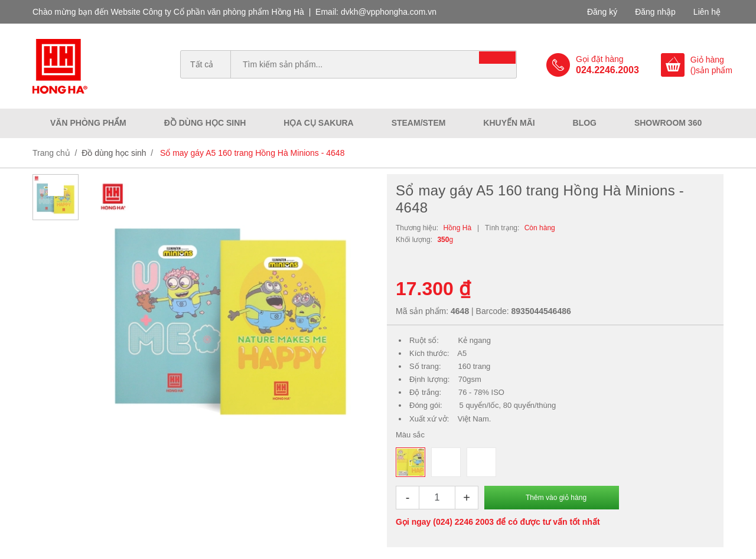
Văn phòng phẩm (88, 123)
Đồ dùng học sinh (205, 123)
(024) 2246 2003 (463, 522)
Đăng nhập (655, 12)
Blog (585, 123)
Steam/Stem (419, 123)
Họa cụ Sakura (318, 123)
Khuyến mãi (509, 123)
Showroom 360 (668, 123)
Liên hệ (707, 12)
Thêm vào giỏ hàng (556, 498)
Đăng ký (602, 12)
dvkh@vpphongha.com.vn (389, 12)
